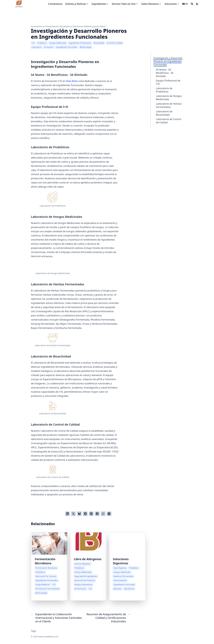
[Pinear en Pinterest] (91, 514)
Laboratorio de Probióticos (164, 90)
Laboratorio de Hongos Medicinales (169, 98)
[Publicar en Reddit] (85, 514)
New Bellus (72, 81)
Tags (34, 631)
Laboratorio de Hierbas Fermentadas (169, 105)
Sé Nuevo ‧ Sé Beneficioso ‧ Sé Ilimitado (165, 73)
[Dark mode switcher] (197, 4)
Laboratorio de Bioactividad (164, 113)
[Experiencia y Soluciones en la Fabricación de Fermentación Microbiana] (49, 566)
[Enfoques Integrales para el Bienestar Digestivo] (127, 566)
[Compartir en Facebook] (97, 514)
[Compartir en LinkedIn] (67, 514)
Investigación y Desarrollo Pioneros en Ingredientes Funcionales (168, 61)
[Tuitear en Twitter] (73, 514)
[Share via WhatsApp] (103, 514)
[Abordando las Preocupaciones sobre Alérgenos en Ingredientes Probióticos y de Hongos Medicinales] (88, 566)
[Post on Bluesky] (79, 514)
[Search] (192, 4)
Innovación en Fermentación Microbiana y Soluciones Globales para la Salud (68, 26)
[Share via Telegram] (109, 514)
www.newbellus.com (49, 637)
